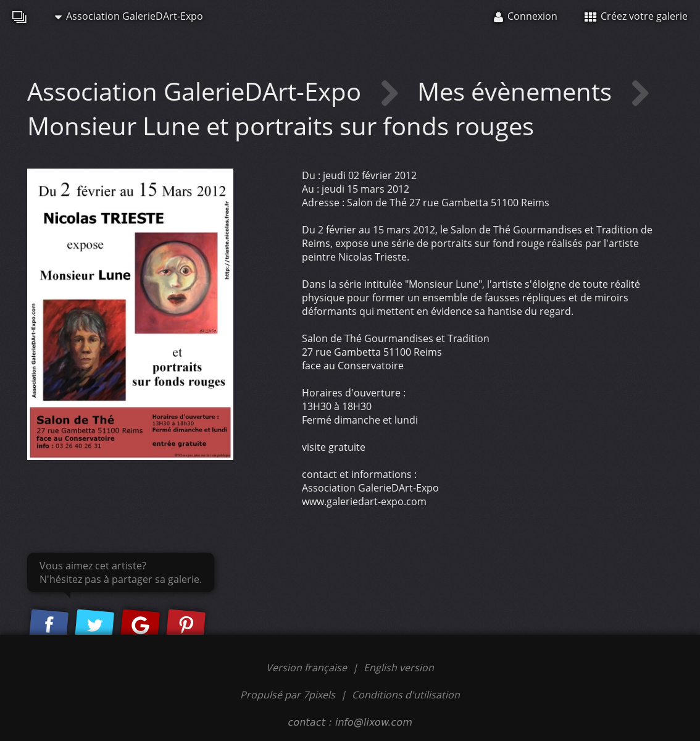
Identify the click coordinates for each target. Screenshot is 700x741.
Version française (308, 668)
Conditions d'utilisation (406, 695)
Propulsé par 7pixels (288, 695)
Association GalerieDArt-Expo (129, 16)
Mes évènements (518, 91)
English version (399, 668)
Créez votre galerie (636, 16)
